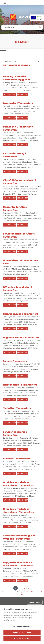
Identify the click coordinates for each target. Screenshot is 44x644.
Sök (40, 27)
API (27, 592)
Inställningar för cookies (22, 626)
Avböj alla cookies (22, 632)
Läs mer (12, 620)
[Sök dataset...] (19, 27)
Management (35, 602)
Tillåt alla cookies (22, 639)
